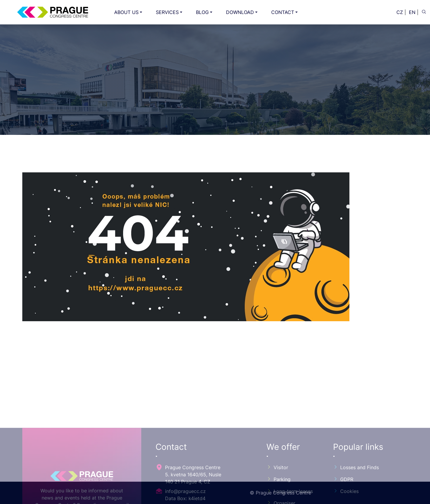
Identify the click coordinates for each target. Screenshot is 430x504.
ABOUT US (126, 12)
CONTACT (283, 12)
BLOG (202, 12)
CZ (400, 12)
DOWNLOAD (240, 12)
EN (412, 12)
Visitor (277, 497)
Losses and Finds (356, 497)
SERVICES (167, 12)
